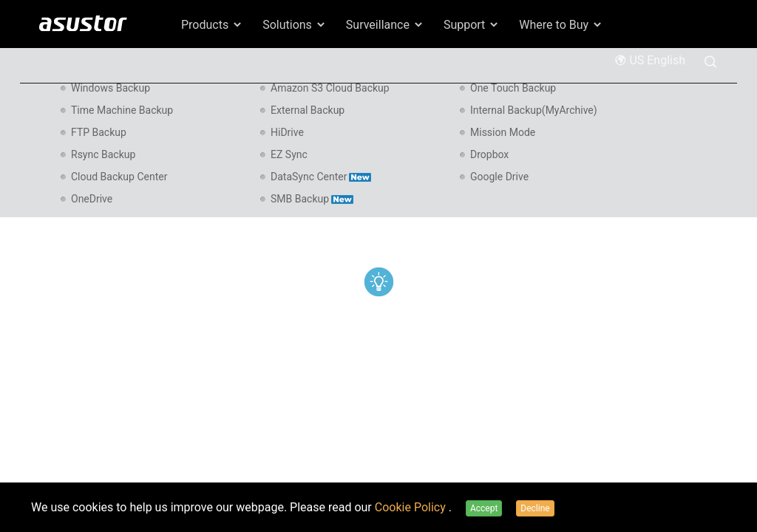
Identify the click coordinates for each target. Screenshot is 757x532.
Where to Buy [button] (561, 25)
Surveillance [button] (385, 25)
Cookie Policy (412, 507)
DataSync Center (321, 177)
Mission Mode (503, 132)
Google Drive (499, 177)
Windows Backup (111, 88)
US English (650, 60)
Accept (484, 508)
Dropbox (489, 154)
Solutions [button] (295, 25)
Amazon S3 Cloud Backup (330, 88)
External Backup (308, 110)
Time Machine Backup (122, 110)
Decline (535, 508)
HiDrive (287, 132)
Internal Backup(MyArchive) (534, 110)
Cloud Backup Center (119, 177)
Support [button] (472, 25)
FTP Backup (99, 132)
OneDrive (92, 199)
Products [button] (212, 25)
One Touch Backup (513, 88)
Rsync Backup (103, 154)
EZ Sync (289, 154)
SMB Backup (312, 199)
